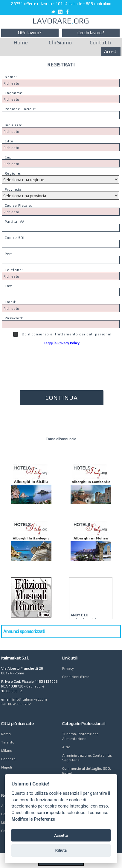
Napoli (7, 767)
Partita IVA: (15, 222)
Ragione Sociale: (21, 109)
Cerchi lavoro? (91, 33)
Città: (10, 141)
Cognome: (14, 93)
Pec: (9, 254)
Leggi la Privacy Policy (62, 343)
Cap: (9, 157)
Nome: (11, 77)
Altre (66, 747)
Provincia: (14, 189)
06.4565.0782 (19, 704)
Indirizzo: (14, 125)
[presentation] (62, 365)
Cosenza (8, 759)
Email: (11, 302)
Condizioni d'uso (76, 677)
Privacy (68, 668)
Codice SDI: (15, 238)
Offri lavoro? (30, 33)
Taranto (8, 742)
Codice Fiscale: (19, 206)
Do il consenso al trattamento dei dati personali (63, 334)
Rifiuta (61, 850)
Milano (7, 751)
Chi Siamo (60, 42)
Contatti (100, 42)
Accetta (61, 835)
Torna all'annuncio (61, 439)
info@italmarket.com (30, 699)
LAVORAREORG (61, 21)
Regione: (13, 173)
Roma (6, 734)
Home (21, 42)
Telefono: (14, 270)
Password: (14, 318)
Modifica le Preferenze (33, 819)
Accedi (111, 51)
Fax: (9, 286)
